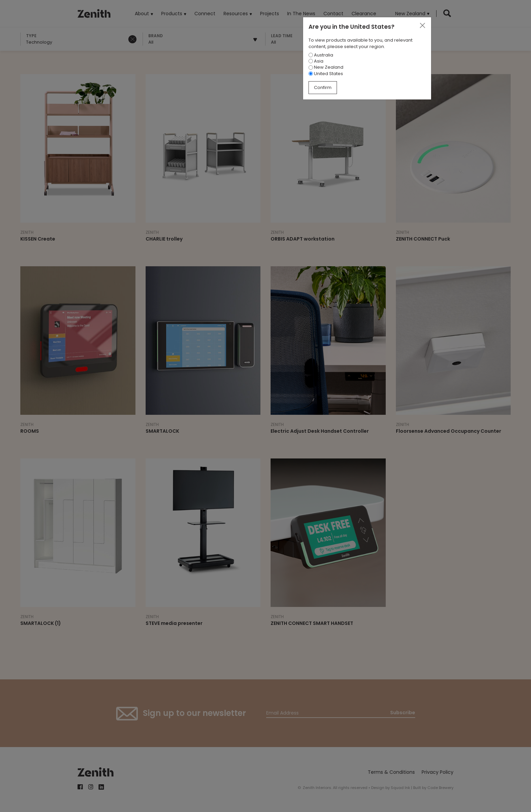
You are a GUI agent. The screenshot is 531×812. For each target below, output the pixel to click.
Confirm (323, 87)
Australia (321, 55)
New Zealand (326, 67)
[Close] (422, 26)
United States (326, 74)
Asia (316, 61)
